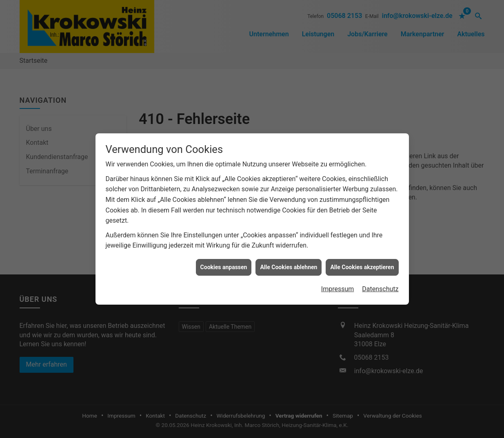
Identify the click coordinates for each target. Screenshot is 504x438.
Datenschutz (380, 286)
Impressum (338, 286)
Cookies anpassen (224, 264)
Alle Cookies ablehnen (289, 264)
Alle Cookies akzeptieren (362, 264)
